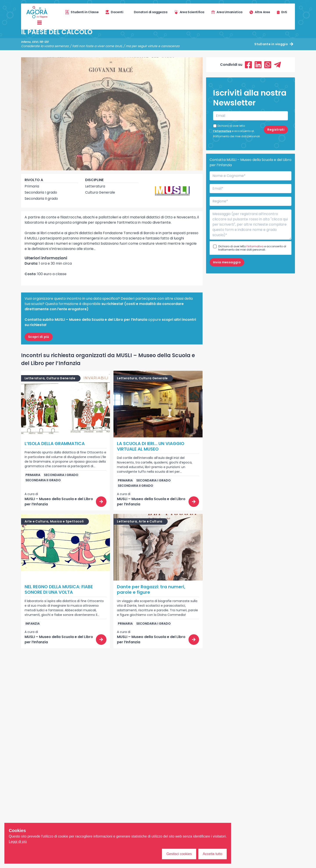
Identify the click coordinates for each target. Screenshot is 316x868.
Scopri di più (39, 337)
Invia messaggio (227, 262)
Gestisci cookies (179, 854)
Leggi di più (18, 842)
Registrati (276, 130)
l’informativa (222, 131)
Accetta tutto (213, 854)
